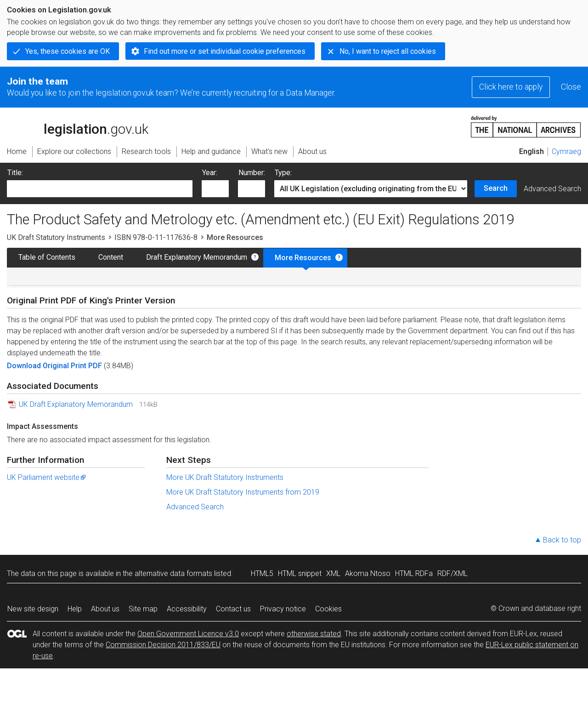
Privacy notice (283, 609)
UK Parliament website (47, 477)
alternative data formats (173, 573)
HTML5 (262, 573)
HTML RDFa (414, 573)
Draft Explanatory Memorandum (197, 257)
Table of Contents (47, 257)
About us (105, 609)
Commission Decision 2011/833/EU (163, 645)
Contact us (233, 609)
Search (496, 188)
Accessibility (187, 609)
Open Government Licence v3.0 (188, 634)
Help (75, 609)
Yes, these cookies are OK (68, 51)
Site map (143, 609)
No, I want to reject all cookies (388, 51)
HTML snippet (300, 573)
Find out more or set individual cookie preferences (225, 51)
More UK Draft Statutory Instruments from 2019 (243, 492)
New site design (33, 609)
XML (333, 573)
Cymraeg (566, 151)
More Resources (303, 258)
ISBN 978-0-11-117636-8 (156, 237)
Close (571, 87)
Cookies (328, 609)
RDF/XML (452, 573)
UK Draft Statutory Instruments (56, 237)
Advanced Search (552, 189)
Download (25, 366)
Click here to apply (511, 87)
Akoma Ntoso (368, 573)
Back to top (562, 540)
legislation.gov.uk (78, 126)
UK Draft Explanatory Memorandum (76, 404)
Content (111, 257)
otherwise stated (314, 634)
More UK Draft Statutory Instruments (225, 477)
